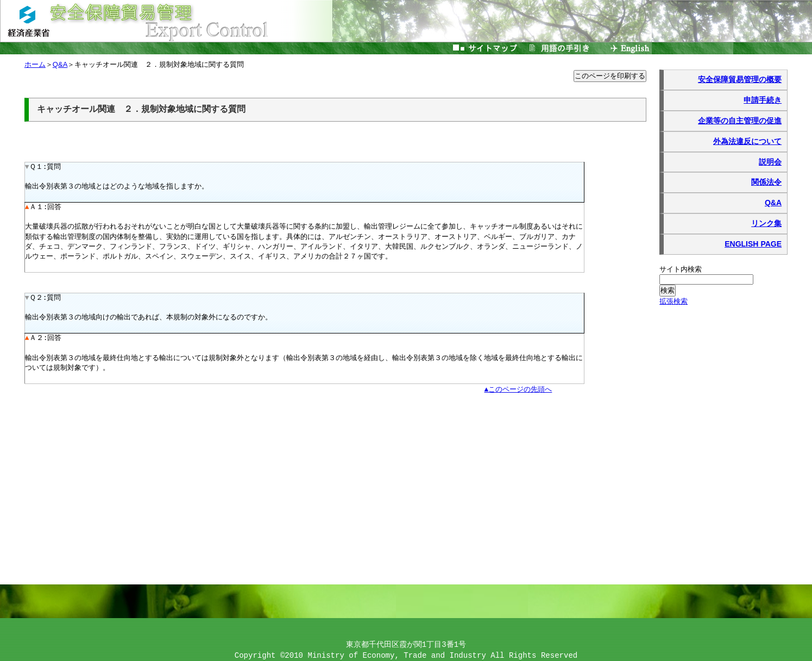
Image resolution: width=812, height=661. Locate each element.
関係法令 (766, 182)
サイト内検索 (681, 269)
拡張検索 (673, 301)
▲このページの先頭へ (518, 390)
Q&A (773, 203)
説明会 (770, 162)
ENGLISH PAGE (753, 244)
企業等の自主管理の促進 (740, 121)
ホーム (35, 65)
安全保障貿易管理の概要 (740, 79)
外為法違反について (747, 141)
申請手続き (763, 100)
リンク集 (766, 223)
